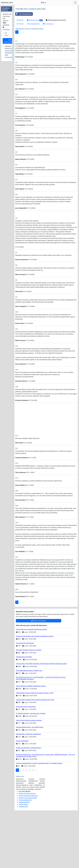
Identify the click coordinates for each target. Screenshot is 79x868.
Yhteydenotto (23, 857)
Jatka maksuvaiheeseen (10, 95)
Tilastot (20, 24)
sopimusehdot (10, 105)
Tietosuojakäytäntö (33, 24)
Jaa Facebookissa (23, 14)
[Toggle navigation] (75, 3)
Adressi (20, 20)
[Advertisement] (46, 49)
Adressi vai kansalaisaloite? (28, 849)
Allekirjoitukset (35, 20)
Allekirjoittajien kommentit (56, 20)
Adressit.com (7, 2)
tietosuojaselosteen (11, 112)
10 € (6, 90)
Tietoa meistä (23, 855)
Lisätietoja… (7, 83)
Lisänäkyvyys (48, 24)
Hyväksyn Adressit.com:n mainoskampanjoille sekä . (12, 106)
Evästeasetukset (24, 853)
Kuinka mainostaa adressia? (28, 846)
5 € (6, 87)
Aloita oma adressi (39, 672)
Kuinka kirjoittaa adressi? (27, 844)
